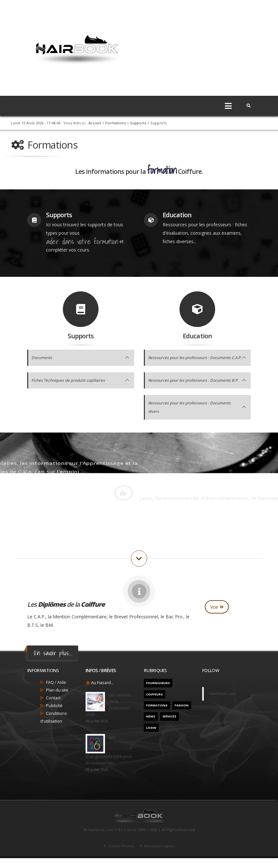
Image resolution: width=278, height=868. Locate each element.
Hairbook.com (222, 704)
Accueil (95, 123)
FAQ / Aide (56, 692)
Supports (138, 123)
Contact (53, 708)
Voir (217, 617)
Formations (116, 123)
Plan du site (57, 700)
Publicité (54, 716)
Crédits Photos (120, 856)
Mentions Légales (159, 856)
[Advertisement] (196, 45)
